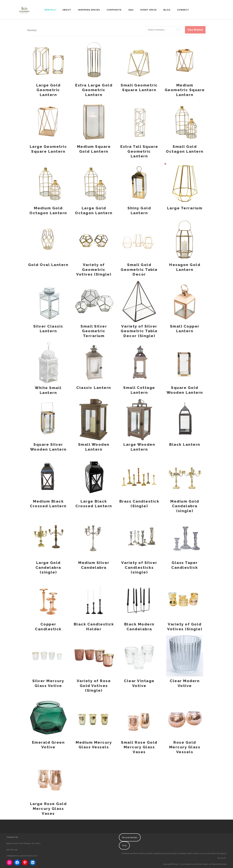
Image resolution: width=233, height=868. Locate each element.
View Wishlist (195, 30)
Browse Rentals (130, 837)
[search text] (164, 30)
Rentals (32, 30)
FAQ (124, 845)
